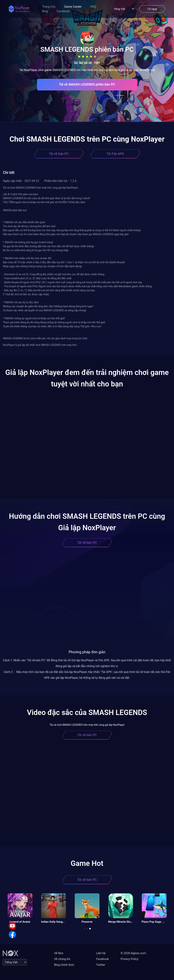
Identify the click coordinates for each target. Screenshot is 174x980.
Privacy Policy (130, 959)
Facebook (63, 11)
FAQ (93, 7)
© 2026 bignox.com (133, 953)
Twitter (101, 965)
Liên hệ (101, 953)
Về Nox (59, 953)
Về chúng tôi (62, 959)
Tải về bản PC (59, 154)
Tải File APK (115, 154)
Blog (45, 11)
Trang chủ (49, 7)
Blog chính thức (64, 965)
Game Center (73, 7)
